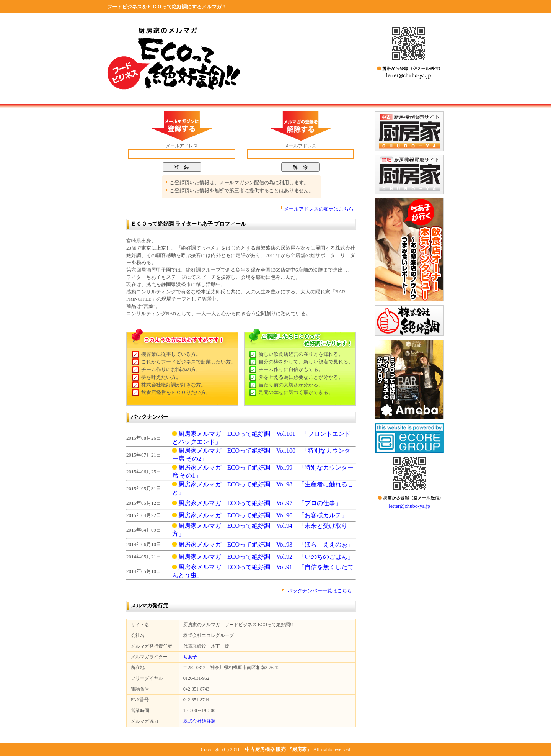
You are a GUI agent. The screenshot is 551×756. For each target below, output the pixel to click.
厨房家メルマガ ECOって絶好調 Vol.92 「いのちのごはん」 (263, 557)
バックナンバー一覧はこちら (320, 591)
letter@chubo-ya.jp (409, 506)
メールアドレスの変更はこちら (319, 209)
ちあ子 (190, 657)
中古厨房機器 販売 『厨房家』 (279, 749)
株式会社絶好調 (199, 721)
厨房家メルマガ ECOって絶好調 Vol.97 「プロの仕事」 (257, 503)
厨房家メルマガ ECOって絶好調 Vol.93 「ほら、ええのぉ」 (263, 544)
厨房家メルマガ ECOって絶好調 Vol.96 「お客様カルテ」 (260, 515)
